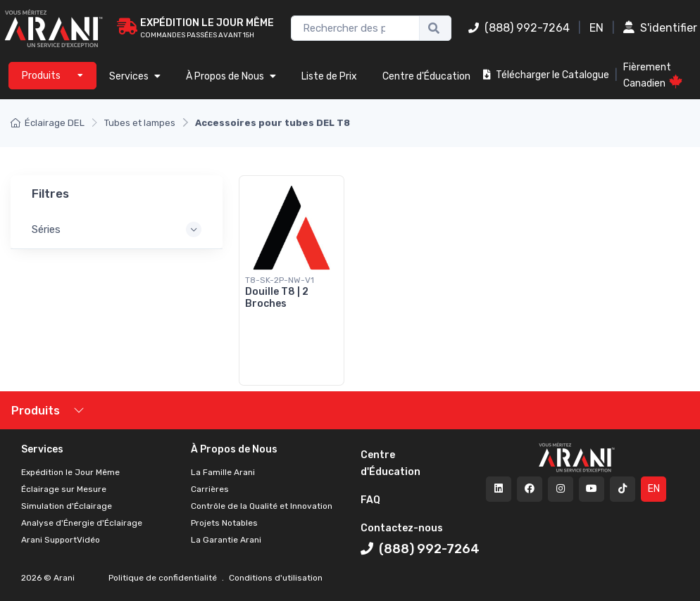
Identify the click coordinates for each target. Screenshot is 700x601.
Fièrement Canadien (653, 75)
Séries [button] (46, 229)
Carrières (210, 489)
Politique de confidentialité (164, 578)
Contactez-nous (402, 528)
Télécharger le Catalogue (546, 75)
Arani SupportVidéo (61, 540)
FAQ (370, 500)
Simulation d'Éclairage (67, 506)
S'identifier (660, 28)
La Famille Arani (223, 472)
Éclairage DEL (48, 123)
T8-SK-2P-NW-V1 (280, 280)
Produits (36, 411)
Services (135, 76)
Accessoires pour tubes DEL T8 (273, 123)
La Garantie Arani (226, 540)
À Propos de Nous (231, 76)
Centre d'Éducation (426, 76)
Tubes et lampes (140, 123)
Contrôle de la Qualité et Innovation (262, 506)
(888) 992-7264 (519, 28)
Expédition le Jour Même (70, 472)
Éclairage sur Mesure (64, 489)
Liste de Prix (329, 76)
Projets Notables (224, 523)
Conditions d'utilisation (275, 578)
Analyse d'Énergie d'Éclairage (82, 523)
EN (596, 28)
